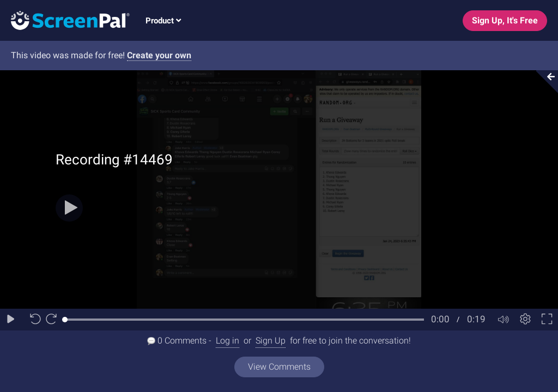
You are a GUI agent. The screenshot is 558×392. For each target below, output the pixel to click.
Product (163, 21)
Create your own (159, 55)
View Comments (279, 367)
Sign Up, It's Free (505, 20)
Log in (228, 341)
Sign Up (271, 341)
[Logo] (65, 20)
